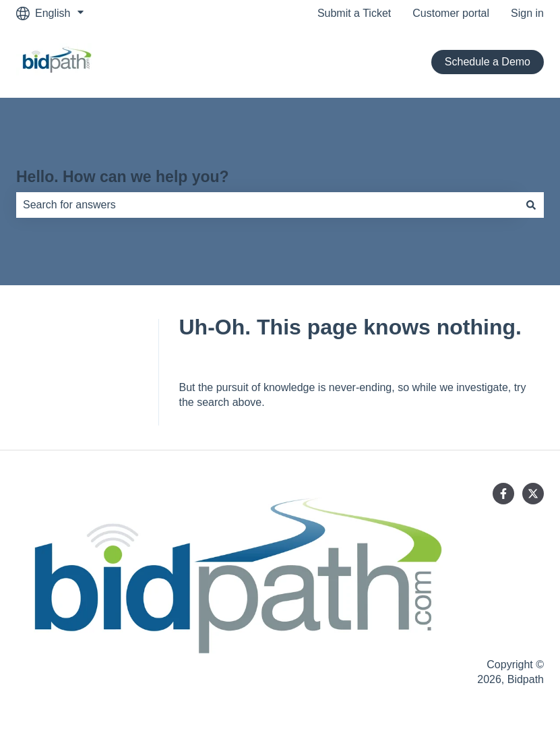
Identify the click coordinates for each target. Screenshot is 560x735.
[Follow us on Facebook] (503, 494)
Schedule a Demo (488, 62)
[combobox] (267, 205)
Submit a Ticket (354, 13)
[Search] (531, 205)
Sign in (527, 13)
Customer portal (451, 13)
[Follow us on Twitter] (533, 494)
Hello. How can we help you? (123, 177)
